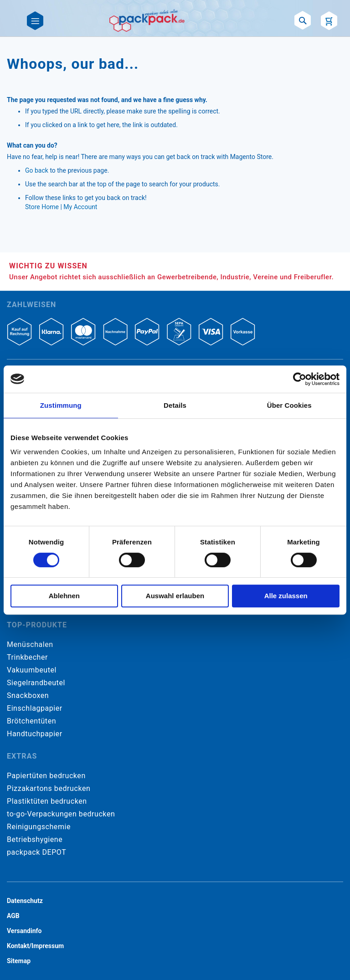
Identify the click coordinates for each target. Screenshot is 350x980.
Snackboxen (28, 695)
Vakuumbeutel (32, 670)
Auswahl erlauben (175, 596)
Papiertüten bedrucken (46, 776)
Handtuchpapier (35, 734)
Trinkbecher (27, 657)
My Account (80, 207)
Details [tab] (175, 405)
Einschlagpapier (35, 708)
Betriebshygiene (35, 839)
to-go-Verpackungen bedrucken (61, 814)
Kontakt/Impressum (35, 946)
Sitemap (19, 961)
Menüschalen (30, 644)
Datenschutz (25, 901)
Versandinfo (24, 931)
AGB (13, 916)
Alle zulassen (286, 596)
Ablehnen (64, 596)
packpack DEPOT (36, 852)
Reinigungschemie (39, 827)
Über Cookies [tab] (289, 405)
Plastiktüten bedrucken (47, 801)
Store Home (42, 207)
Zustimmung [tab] (61, 405)
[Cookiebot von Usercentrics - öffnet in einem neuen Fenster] (300, 379)
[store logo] (147, 21)
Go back (37, 170)
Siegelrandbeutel (36, 683)
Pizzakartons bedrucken (49, 788)
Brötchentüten (31, 721)
